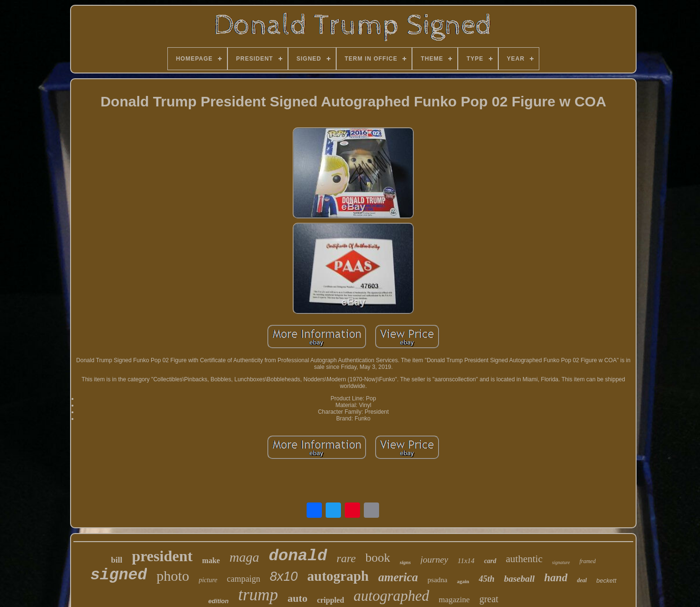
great (489, 599)
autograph (338, 576)
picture (208, 580)
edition (219, 601)
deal (582, 580)
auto (298, 598)
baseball (519, 579)
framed (587, 561)
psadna (438, 580)
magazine (454, 600)
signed (118, 575)
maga (244, 557)
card (490, 561)
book (378, 558)
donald (298, 556)
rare (346, 558)
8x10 (284, 576)
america (398, 577)
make (211, 560)
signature (561, 562)
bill (117, 560)
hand (556, 578)
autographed (391, 596)
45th (487, 579)
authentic (524, 559)
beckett (607, 581)
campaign (244, 579)
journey (434, 560)
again (463, 581)
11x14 (466, 561)
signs (405, 562)
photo (173, 576)
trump (258, 595)
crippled (331, 600)
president (162, 556)
